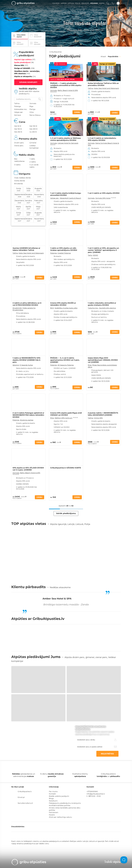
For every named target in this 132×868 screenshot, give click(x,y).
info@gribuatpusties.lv (96, 794)
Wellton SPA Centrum (63, 418)
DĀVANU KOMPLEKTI (28, 82)
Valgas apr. (55, 198)
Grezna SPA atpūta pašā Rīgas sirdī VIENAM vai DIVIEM (66, 414)
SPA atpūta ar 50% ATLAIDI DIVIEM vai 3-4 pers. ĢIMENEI (28, 469)
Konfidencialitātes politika (60, 805)
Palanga (53, 253)
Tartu (90, 255)
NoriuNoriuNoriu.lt (25, 803)
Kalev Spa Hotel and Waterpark (106, 88)
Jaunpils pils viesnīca (107, 308)
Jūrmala (54, 90)
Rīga (90, 365)
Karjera (52, 815)
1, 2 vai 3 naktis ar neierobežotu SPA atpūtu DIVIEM (102, 139)
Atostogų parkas (27, 420)
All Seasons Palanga (66, 365)
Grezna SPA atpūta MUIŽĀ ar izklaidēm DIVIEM (63, 304)
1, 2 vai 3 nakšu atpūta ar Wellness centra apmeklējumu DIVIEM (66, 139)
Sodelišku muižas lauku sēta (66, 308)
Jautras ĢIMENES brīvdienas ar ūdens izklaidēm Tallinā (26, 249)
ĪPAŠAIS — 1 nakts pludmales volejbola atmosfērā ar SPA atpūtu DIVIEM (66, 85)
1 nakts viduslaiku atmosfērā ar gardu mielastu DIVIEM (102, 304)
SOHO (95, 255)
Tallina (90, 88)
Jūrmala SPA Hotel (103, 198)
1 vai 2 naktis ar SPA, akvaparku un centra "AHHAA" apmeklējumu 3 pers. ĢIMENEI (103, 250)
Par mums (53, 791)
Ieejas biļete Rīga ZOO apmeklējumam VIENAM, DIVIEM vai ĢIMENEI (103, 360)
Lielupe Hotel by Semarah (68, 143)
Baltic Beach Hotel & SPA (68, 90)
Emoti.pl (21, 797)
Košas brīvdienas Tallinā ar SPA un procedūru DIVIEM (103, 84)
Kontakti (52, 794)
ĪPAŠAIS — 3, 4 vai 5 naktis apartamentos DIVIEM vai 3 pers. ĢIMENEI (65, 360)
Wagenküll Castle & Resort (70, 198)
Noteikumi (53, 801)
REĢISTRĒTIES (107, 754)
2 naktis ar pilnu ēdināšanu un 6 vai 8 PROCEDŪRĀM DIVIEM (27, 304)
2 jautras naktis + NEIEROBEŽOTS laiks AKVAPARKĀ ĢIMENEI (103, 414)
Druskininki (17, 308)
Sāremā (16, 365)
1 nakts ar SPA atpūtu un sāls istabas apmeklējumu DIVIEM (64, 249)
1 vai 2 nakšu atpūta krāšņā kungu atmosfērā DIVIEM (66, 194)
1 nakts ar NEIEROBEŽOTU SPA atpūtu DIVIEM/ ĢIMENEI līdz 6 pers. (26, 360)
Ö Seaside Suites (26, 365)
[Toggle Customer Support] (124, 860)
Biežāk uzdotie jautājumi (59, 796)
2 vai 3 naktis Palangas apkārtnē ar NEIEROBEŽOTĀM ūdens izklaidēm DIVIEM (28, 415)
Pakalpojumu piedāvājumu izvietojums (65, 803)
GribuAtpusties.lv (25, 791)
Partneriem (54, 812)
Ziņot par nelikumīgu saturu (60, 817)
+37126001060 (92, 791)
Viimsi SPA (98, 418)
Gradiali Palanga (64, 253)
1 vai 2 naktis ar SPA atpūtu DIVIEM (104, 193)
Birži (52, 308)
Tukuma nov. (93, 308)
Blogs (51, 798)
